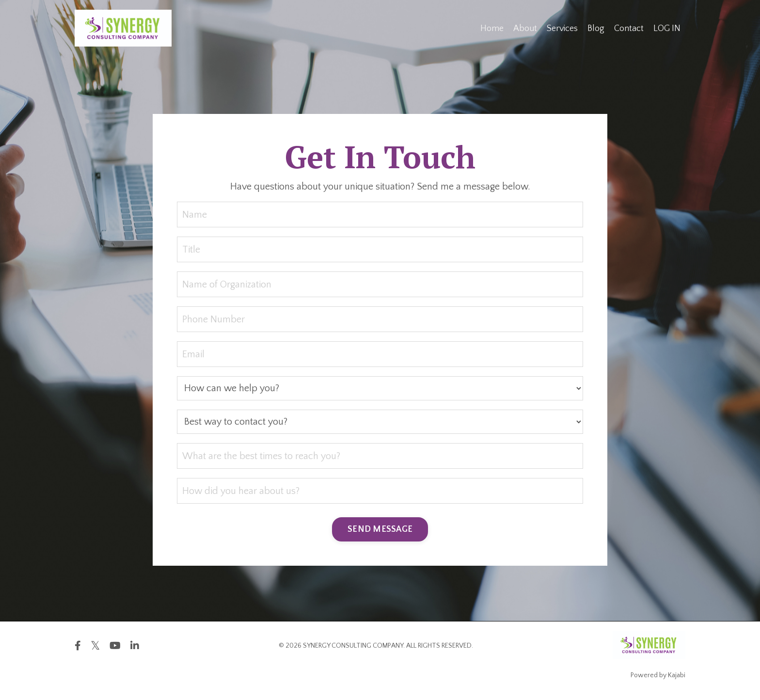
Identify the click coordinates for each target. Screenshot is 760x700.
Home (492, 29)
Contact (629, 29)
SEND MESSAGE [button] (380, 529)
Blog (596, 29)
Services (562, 29)
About (525, 29)
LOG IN (667, 29)
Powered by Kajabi (658, 675)
